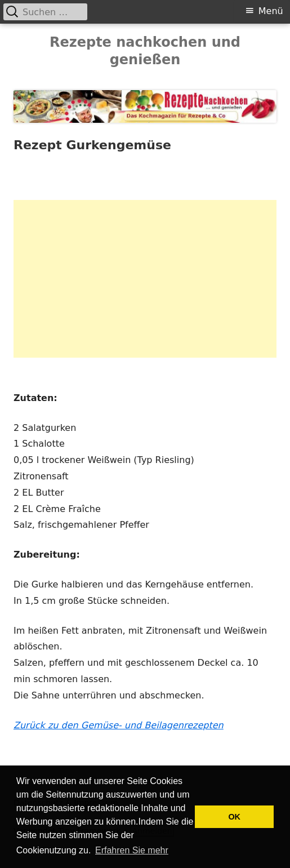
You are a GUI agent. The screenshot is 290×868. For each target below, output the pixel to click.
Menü (271, 11)
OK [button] (234, 817)
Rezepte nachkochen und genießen (145, 51)
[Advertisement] (145, 279)
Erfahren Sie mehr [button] (132, 850)
